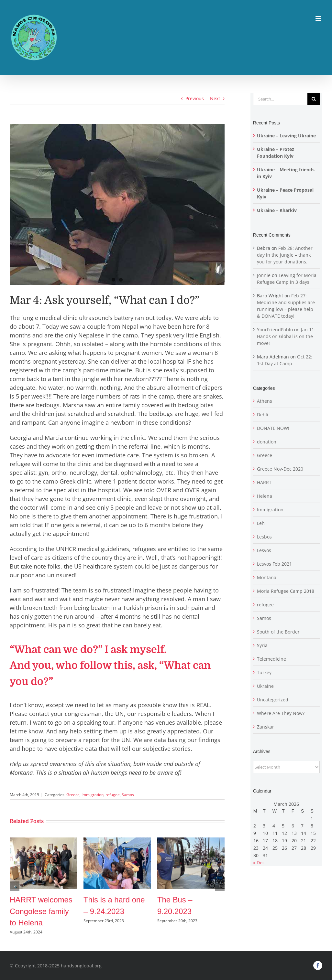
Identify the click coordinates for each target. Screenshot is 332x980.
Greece (73, 795)
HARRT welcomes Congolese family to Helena (41, 911)
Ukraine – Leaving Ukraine (286, 136)
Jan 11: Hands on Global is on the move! (286, 336)
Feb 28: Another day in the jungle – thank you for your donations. (285, 255)
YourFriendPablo (275, 330)
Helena (265, 496)
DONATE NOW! (273, 428)
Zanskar (266, 727)
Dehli (263, 415)
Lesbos (264, 537)
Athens (265, 401)
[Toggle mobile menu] (319, 18)
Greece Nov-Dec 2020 (280, 469)
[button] (15, 886)
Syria (262, 645)
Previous (195, 98)
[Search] (314, 99)
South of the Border (278, 632)
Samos (128, 795)
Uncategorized (273, 700)
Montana (267, 577)
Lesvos (264, 550)
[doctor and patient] (117, 204)
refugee (113, 795)
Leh (261, 523)
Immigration (93, 795)
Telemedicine (271, 659)
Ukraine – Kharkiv (277, 210)
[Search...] (280, 99)
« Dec (259, 863)
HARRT (264, 482)
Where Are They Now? (281, 713)
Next (215, 98)
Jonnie (264, 275)
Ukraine (265, 686)
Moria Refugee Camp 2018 (286, 591)
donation (267, 442)
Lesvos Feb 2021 (274, 564)
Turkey (264, 672)
